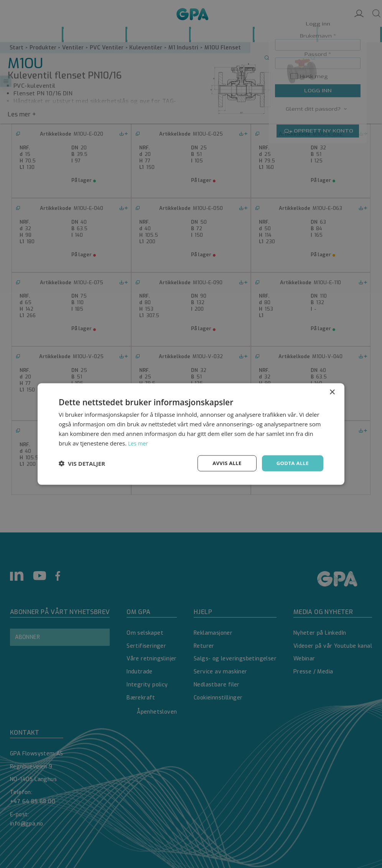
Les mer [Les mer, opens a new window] (139, 442)
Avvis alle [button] (223, 463)
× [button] (332, 392)
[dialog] (191, 434)
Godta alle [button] (291, 463)
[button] (82, 463)
